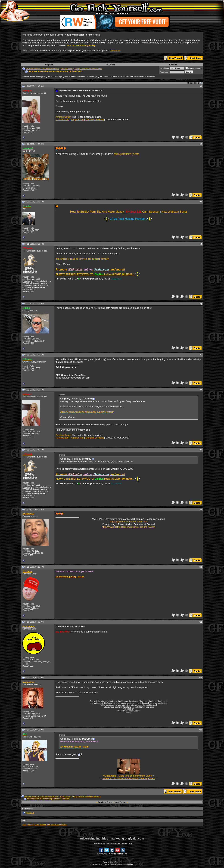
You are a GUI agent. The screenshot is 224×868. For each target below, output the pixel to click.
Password (164, 72)
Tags (24, 820)
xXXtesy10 (28, 514)
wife (49, 824)
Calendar (173, 65)
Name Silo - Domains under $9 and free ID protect (129, 778)
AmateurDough (63, 117)
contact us (115, 51)
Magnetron (28, 682)
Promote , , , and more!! (90, 270)
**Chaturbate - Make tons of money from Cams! (128, 775)
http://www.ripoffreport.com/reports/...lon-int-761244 (128, 527)
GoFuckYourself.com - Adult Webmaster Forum (42, 69)
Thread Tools (193, 83)
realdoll (30, 824)
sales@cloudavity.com (127, 154)
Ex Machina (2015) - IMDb (70, 577)
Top (131, 843)
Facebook (30, 813)
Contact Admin (98, 843)
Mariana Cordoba (94, 120)
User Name (164, 68)
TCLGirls (27, 571)
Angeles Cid (77, 120)
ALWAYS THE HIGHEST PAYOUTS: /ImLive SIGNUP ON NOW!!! (95, 274)
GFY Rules (111, 65)
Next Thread (120, 802)
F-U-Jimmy (28, 626)
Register (49, 65)
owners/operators (59, 824)
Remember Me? (194, 69)
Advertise (111, 843)
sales (37, 824)
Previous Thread (106, 802)
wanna (43, 824)
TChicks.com (62, 120)
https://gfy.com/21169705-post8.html (129, 522)
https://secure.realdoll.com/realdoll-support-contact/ (82, 259)
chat (24, 824)
